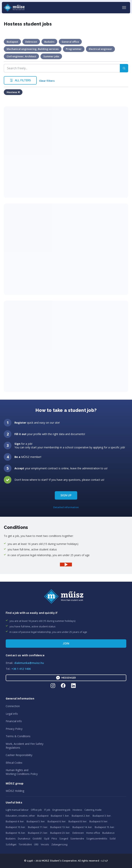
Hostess (77, 810)
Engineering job (61, 810)
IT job (47, 810)
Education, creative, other (20, 816)
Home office (93, 833)
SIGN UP (66, 495)
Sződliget (11, 844)
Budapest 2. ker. (81, 816)
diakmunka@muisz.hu (29, 663)
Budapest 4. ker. (15, 821)
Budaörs (11, 838)
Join (66, 644)
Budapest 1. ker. (60, 816)
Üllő (36, 844)
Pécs (54, 838)
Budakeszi (108, 833)
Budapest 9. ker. (99, 821)
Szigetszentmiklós (97, 838)
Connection (13, 706)
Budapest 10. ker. (16, 827)
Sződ (113, 838)
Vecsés (45, 844)
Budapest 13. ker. (60, 827)
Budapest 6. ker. (57, 821)
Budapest (43, 816)
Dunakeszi (24, 838)
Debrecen (78, 833)
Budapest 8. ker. (78, 821)
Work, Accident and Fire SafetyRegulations (25, 746)
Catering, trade (93, 810)
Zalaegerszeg (59, 844)
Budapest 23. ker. (60, 833)
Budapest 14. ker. (82, 827)
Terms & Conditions (18, 736)
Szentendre (77, 838)
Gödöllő (37, 838)
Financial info (14, 721)
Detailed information (66, 507)
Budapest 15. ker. (105, 827)
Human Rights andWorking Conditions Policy (22, 772)
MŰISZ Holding (15, 791)
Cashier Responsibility (19, 755)
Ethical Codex (14, 763)
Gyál (47, 838)
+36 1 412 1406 (21, 669)
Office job (36, 810)
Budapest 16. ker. (16, 833)
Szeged (64, 838)
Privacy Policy (14, 729)
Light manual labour (17, 810)
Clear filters (47, 81)
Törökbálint (25, 844)
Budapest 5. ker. (36, 821)
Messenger (66, 678)
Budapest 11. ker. (38, 827)
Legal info (12, 714)
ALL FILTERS (20, 80)
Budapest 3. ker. (102, 816)
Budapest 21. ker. (38, 833)
